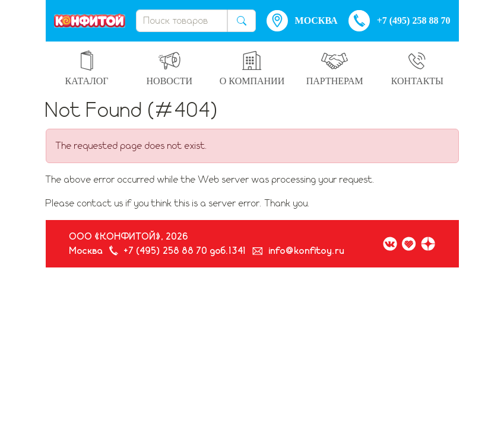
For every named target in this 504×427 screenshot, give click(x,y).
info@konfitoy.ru (307, 251)
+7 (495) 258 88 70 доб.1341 (185, 251)
